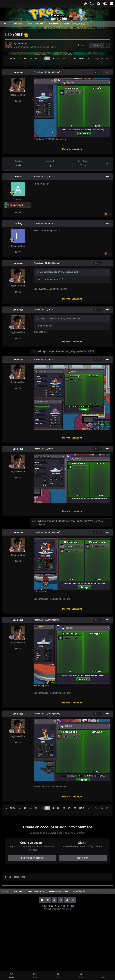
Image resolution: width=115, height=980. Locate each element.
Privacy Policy (47, 906)
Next (82, 58)
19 (25, 58)
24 (53, 58)
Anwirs (18, 177)
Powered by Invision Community (57, 909)
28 (75, 58)
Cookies (71, 906)
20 (30, 58)
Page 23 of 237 (102, 60)
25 (58, 58)
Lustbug (18, 223)
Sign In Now (83, 858)
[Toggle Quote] (38, 272)
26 (64, 58)
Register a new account (32, 858)
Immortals (70, 319)
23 (47, 58)
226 (18, 252)
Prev (13, 58)
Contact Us (60, 906)
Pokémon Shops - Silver (44, 47)
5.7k (18, 101)
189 (18, 212)
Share (81, 45)
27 (69, 58)
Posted (43, 72)
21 (36, 58)
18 (19, 58)
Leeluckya (22, 43)
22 (42, 58)
